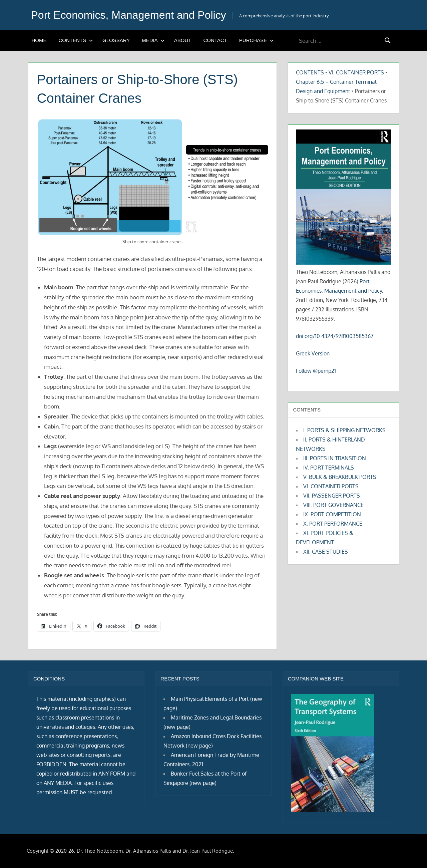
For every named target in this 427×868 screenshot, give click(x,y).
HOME (39, 40)
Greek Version (313, 353)
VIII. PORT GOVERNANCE (333, 505)
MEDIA (153, 40)
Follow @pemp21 (316, 371)
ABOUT (183, 40)
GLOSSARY (116, 40)
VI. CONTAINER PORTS (356, 72)
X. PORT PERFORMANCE (333, 524)
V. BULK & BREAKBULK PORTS (340, 477)
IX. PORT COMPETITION (332, 514)
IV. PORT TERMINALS (329, 468)
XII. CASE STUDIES (326, 552)
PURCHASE (257, 40)
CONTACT (215, 40)
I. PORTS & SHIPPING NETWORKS (344, 430)
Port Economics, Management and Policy (129, 15)
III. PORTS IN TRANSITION (335, 458)
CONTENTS (76, 40)
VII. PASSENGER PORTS (332, 496)
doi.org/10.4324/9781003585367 (335, 336)
